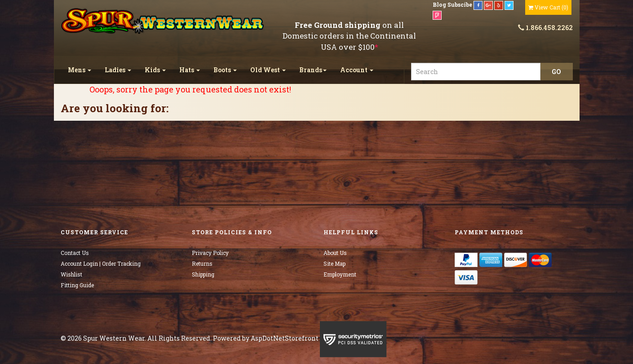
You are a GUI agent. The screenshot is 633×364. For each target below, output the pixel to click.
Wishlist (71, 274)
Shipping (203, 274)
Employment (340, 274)
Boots (225, 70)
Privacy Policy (210, 253)
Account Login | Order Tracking (101, 263)
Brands (313, 70)
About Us (335, 253)
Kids (155, 70)
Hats (190, 70)
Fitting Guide (77, 285)
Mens (80, 70)
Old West (268, 70)
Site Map (334, 263)
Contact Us (75, 253)
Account (357, 70)
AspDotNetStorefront (285, 338)
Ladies (118, 70)
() (548, 7)
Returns (202, 263)
